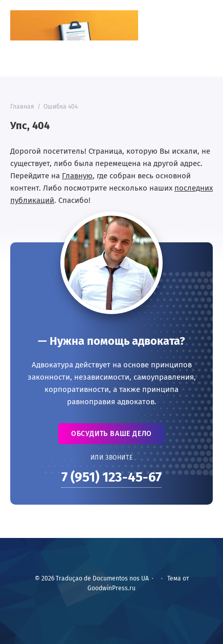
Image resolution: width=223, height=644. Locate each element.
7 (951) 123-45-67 (111, 477)
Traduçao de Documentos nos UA (74, 25)
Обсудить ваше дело (111, 434)
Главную (77, 176)
